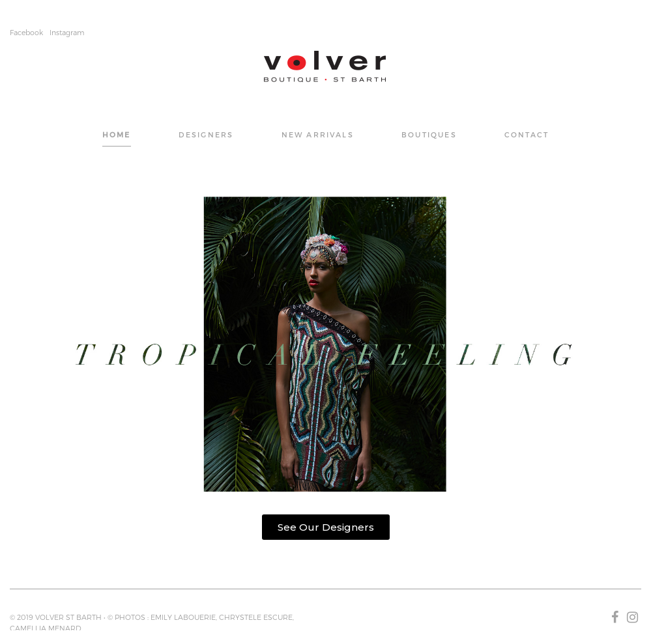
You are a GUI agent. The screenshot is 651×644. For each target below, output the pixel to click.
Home (117, 134)
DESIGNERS (206, 134)
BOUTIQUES (429, 134)
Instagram (67, 32)
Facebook (26, 32)
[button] (326, 527)
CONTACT (527, 134)
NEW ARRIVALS (318, 134)
